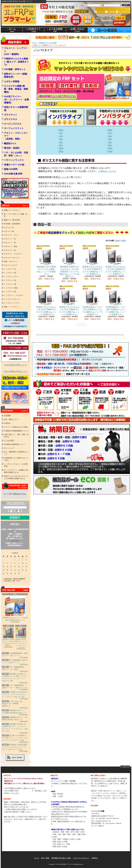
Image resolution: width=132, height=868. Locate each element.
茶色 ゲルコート (11, 261)
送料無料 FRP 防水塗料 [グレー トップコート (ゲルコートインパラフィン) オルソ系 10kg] (21, 638)
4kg (61, 139)
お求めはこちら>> (107, 171)
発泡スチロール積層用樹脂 (16, 109)
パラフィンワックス (14, 160)
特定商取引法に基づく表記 (61, 858)
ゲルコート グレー (11, 235)
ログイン (101, 12)
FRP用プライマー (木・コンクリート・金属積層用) (16, 100)
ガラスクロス (11, 119)
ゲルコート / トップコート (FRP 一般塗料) (16, 51)
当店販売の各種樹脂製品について (16, 431)
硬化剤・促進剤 (12, 148)
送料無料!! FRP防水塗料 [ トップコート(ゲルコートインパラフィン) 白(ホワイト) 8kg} (14, 747)
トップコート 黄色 (11, 288)
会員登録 (111, 12)
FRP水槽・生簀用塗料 (12, 224)
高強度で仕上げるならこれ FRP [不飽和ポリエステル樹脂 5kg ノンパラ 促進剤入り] (116, 260)
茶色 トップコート (11, 307)
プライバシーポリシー (81, 858)
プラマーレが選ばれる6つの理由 (16, 427)
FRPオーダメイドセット (15, 188)
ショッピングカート (110, 30)
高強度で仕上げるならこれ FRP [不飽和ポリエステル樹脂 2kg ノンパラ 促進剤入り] (69, 300)
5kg (61, 142)
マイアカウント (124, 12)
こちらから (15, 541)
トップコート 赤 (10, 280)
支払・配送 (45, 858)
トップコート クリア (12, 303)
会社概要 (7, 416)
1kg (61, 133)
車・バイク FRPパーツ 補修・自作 (16, 215)
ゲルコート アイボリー (13, 254)
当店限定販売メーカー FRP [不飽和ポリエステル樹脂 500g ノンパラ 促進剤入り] (116, 300)
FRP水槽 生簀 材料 (13, 174)
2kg (61, 136)
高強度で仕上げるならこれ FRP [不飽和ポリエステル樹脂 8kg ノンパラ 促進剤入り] (93, 260)
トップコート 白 (10, 269)
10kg (61, 148)
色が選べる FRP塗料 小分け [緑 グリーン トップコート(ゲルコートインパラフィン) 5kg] (15, 738)
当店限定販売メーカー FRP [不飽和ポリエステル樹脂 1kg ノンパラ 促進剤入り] (93, 300)
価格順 (117, 241)
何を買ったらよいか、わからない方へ (15, 320)
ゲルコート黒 (9, 231)
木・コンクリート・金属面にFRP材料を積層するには (16, 471)
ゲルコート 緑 (10, 250)
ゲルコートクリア (11, 265)
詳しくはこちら (26, 791)
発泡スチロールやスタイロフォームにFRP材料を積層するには (16, 477)
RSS (14, 758)
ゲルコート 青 (10, 243)
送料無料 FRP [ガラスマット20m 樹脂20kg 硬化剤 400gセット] (15, 608)
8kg (61, 145)
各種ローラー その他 (14, 165)
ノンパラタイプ (60, 45)
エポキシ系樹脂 (12, 81)
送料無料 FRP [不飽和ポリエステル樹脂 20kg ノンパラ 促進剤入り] (46, 260)
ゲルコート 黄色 (11, 246)
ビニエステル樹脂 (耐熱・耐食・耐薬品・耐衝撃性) (16, 89)
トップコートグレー (11, 277)
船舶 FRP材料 (11, 169)
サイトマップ (9, 448)
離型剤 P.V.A (10, 143)
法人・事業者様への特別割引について (16, 453)
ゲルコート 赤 (10, 239)
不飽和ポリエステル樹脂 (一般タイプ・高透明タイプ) (16, 62)
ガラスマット (11, 115)
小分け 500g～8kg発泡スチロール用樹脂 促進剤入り (12, 704)
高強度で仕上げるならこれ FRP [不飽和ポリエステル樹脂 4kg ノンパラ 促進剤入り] (46, 300)
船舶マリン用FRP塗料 (12, 220)
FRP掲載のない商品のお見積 (15, 382)
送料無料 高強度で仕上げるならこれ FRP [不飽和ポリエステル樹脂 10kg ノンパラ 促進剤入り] (69, 261)
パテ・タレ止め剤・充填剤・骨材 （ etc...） (16, 154)
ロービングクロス (13, 124)
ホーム (12, 30)
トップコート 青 (10, 284)
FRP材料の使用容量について (14, 444)
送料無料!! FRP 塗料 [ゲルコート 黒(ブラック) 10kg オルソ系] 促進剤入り (8, 637)
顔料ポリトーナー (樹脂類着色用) (16, 75)
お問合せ (77, 30)
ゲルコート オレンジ (12, 258)
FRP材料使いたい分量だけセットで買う (16, 459)
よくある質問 (9, 441)
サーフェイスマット (14, 128)
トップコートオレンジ (12, 299)
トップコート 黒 (10, 273)
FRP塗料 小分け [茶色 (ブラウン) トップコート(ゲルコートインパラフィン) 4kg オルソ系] (15, 694)
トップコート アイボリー (14, 295)
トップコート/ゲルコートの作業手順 (16, 465)
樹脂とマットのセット (12, 210)
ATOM (19, 758)
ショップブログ (55, 30)
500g (61, 130)
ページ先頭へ (125, 767)
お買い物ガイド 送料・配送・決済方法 (16, 436)
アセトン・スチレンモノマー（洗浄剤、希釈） (16, 136)
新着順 (123, 241)
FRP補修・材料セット (15, 69)
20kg (61, 151)
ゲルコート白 (9, 228)
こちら (63, 177)
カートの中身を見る (15, 486)
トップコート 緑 (10, 292)
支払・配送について (33, 30)
